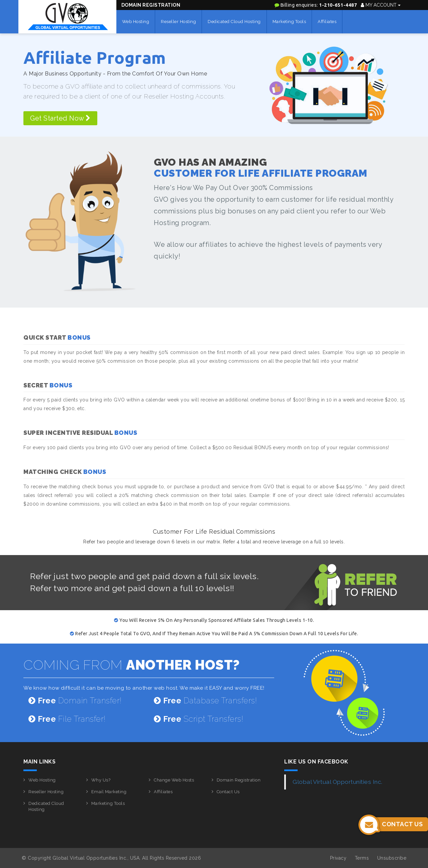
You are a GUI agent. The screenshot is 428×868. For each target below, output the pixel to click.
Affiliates (327, 22)
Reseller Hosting (178, 22)
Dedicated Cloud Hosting (234, 22)
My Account (381, 5)
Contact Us (228, 792)
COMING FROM (132, 665)
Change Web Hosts (174, 780)
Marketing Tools (289, 22)
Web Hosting (136, 22)
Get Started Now (60, 118)
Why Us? (101, 780)
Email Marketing (109, 792)
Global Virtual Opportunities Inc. (338, 782)
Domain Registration (151, 5)
